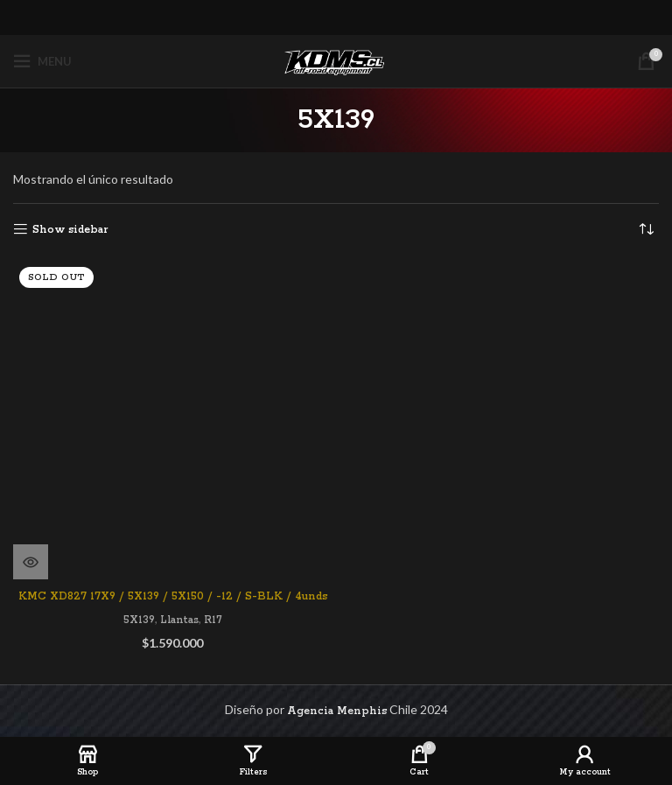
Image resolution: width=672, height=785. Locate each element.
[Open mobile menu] (42, 61)
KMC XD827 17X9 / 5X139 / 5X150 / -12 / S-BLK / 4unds (173, 596)
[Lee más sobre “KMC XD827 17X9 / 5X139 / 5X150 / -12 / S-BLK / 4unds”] (31, 562)
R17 (213, 620)
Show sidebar (70, 230)
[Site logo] (336, 61)
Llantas (179, 620)
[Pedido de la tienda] (646, 230)
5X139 (139, 620)
